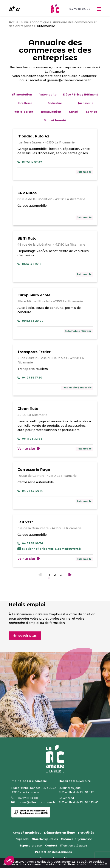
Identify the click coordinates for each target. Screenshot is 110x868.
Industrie (55, 103)
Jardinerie (85, 103)
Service (92, 112)
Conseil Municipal (27, 833)
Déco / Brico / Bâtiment (81, 95)
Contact (51, 846)
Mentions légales (74, 846)
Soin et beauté (55, 120)
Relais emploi (27, 605)
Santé (74, 112)
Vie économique (36, 22)
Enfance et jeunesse (77, 839)
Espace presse (31, 846)
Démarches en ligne (60, 833)
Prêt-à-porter (23, 112)
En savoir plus (25, 636)
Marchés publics (45, 839)
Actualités (86, 833)
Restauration (51, 112)
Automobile (84, 172)
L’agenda (22, 839)
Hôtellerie (24, 103)
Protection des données (53, 852)
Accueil (15, 22)
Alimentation (22, 95)
